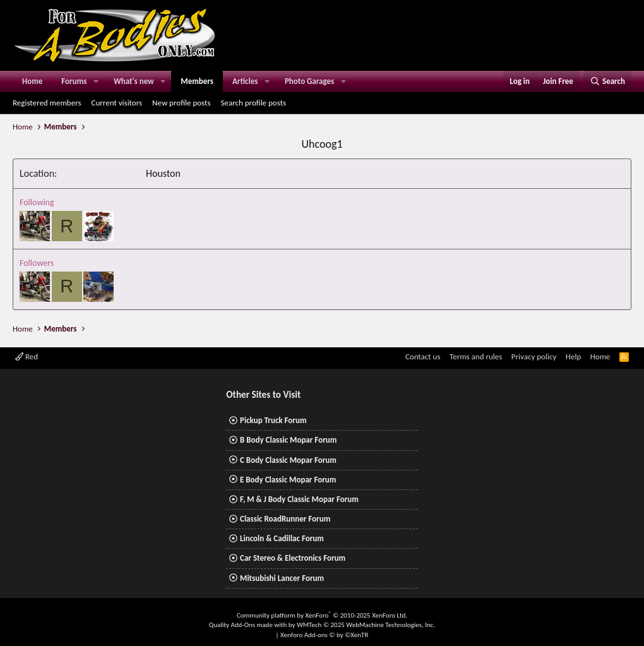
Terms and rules (476, 356)
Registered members (47, 103)
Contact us (423, 356)
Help (573, 356)
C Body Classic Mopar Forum (288, 460)
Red (27, 356)
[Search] (607, 81)
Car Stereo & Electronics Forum (293, 558)
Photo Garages (309, 81)
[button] (96, 81)
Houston (163, 173)
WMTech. (366, 625)
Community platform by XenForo (322, 615)
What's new (134, 81)
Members (197, 81)
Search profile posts (253, 103)
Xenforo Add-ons (324, 635)
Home (32, 81)
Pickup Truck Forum (273, 420)
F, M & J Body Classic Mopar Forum (299, 499)
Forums (74, 81)
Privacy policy (534, 356)
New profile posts (181, 103)
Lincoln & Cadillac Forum (282, 538)
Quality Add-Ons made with (249, 625)
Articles (245, 81)
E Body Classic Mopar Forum (288, 480)
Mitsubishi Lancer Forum (282, 578)
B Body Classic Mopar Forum (288, 440)
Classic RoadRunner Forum (285, 519)
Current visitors (117, 103)
